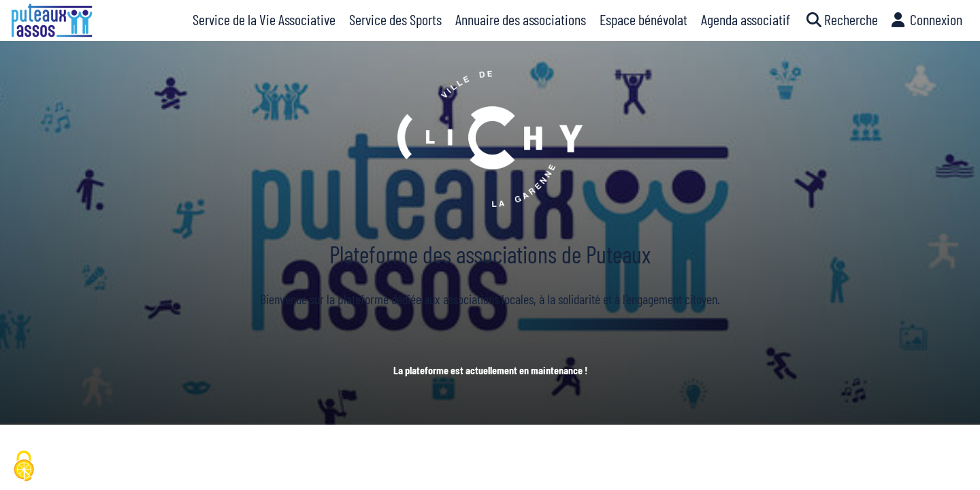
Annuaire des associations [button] (521, 19)
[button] (841, 20)
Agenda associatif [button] (746, 19)
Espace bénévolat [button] (643, 19)
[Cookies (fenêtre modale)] (24, 467)
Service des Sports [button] (395, 19)
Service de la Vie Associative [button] (264, 19)
